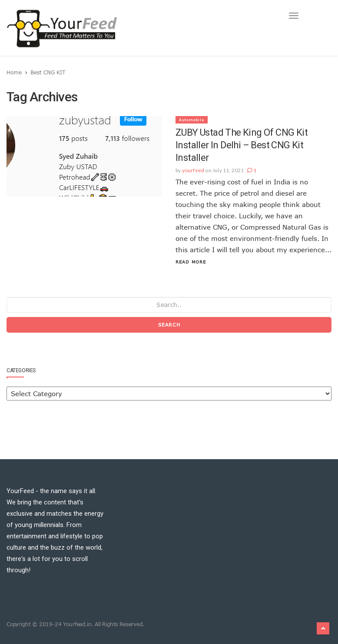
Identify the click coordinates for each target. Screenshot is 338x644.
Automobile (192, 120)
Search (169, 325)
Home (14, 72)
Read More (191, 262)
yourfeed (193, 170)
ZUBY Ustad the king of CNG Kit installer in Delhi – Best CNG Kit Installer (242, 145)
